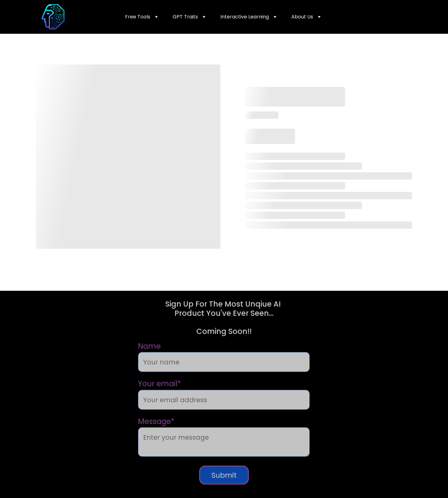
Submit (224, 483)
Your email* (159, 392)
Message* (156, 429)
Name (149, 354)
